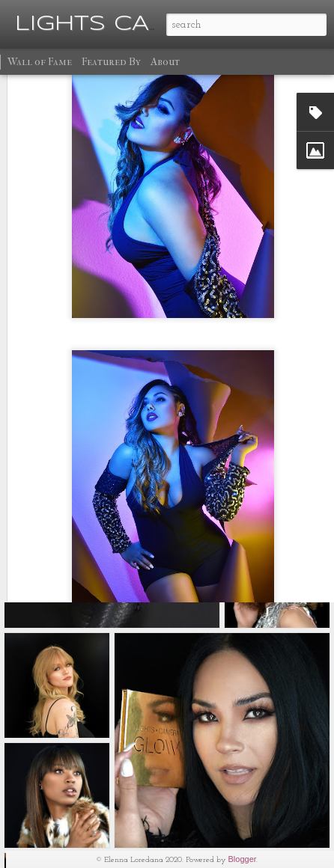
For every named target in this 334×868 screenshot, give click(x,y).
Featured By (111, 62)
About (165, 62)
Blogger (243, 859)
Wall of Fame (40, 62)
